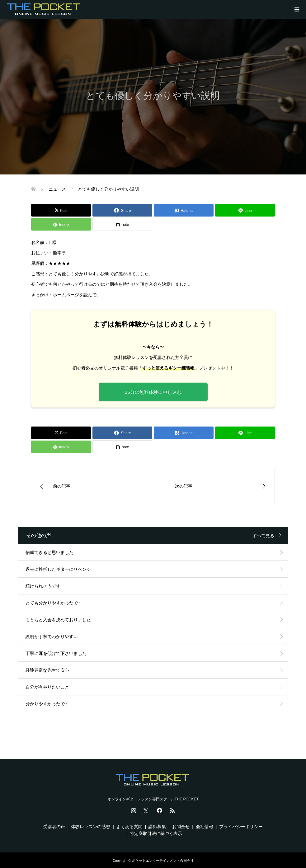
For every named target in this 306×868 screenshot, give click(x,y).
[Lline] (245, 210)
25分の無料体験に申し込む (153, 392)
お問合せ (181, 827)
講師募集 (157, 827)
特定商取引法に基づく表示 (156, 833)
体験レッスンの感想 (91, 827)
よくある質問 (129, 827)
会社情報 (205, 827)
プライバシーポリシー (241, 827)
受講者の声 (54, 827)
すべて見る (263, 536)
